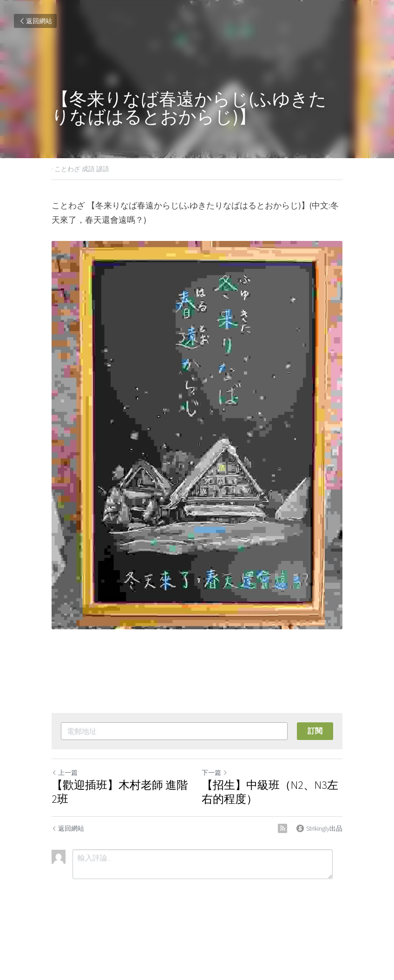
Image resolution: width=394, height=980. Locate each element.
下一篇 (215, 773)
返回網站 (35, 21)
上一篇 (65, 773)
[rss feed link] (282, 828)
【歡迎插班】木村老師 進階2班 (120, 792)
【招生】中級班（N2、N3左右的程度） (270, 792)
